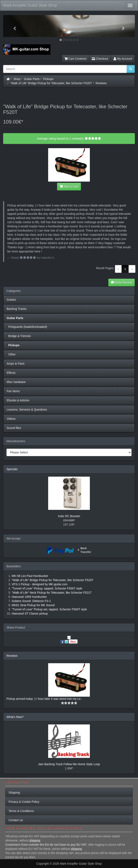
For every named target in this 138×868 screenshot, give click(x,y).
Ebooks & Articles (18, 400)
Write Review (122, 283)
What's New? (15, 717)
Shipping (14, 793)
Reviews (101, 83)
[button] (13, 26)
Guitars (11, 300)
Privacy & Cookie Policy (24, 802)
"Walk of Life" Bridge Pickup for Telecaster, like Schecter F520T (51, 83)
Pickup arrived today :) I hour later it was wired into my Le (44, 699)
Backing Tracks (17, 309)
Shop (17, 79)
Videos (11, 419)
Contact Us (16, 820)
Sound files (14, 428)
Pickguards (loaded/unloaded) (27, 327)
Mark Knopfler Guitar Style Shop (30, 5)
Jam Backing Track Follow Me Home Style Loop (69, 764)
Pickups (48, 79)
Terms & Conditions (21, 811)
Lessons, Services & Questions (27, 410)
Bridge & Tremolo (19, 336)
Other (11, 354)
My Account (123, 59)
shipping (35, 840)
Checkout (100, 59)
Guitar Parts (32, 79)
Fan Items (13, 391)
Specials (12, 469)
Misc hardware (16, 382)
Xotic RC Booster (69, 516)
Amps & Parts (16, 364)
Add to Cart (69, 187)
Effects (11, 373)
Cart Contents (75, 59)
